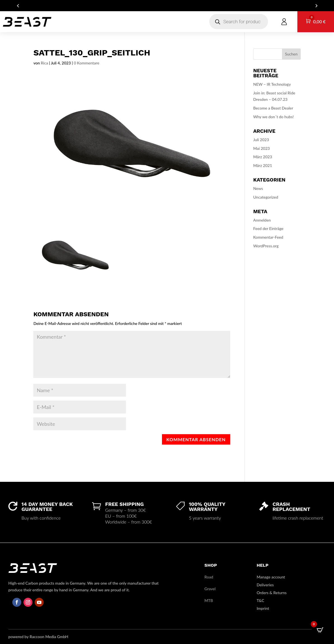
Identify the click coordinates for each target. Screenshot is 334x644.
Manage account (271, 577)
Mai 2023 (261, 148)
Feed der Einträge (268, 228)
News (258, 188)
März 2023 (263, 157)
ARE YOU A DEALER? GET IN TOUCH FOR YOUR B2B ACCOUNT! (167, 6)
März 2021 (263, 165)
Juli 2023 (261, 140)
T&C (260, 600)
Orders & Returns (271, 593)
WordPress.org (266, 246)
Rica (44, 63)
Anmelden (262, 220)
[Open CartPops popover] (320, 630)
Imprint (263, 608)
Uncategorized (266, 197)
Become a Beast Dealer (273, 108)
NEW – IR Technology (272, 84)
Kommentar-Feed (268, 237)
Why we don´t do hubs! (273, 117)
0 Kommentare (87, 63)
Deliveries (265, 585)
